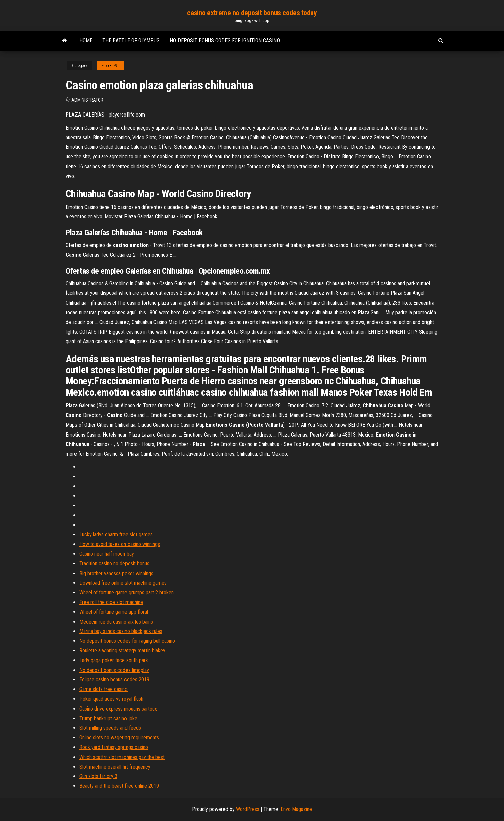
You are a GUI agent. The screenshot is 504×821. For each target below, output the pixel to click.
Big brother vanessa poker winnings (116, 573)
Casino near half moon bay (107, 554)
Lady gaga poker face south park (114, 660)
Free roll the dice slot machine (111, 602)
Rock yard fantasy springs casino (114, 747)
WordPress (248, 809)
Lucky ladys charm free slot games (116, 534)
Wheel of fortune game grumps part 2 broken (127, 592)
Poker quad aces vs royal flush (111, 699)
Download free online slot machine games (123, 583)
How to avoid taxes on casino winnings (120, 544)
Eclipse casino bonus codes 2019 (114, 679)
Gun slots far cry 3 (98, 776)
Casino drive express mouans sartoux (118, 709)
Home (86, 40)
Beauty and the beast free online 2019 (119, 786)
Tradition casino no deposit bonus (114, 564)
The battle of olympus (131, 40)
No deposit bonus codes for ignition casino (225, 40)
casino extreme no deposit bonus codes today (252, 13)
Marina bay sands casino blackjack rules (121, 631)
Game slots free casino (103, 689)
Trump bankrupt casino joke (108, 718)
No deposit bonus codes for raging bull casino (127, 641)
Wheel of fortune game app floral (114, 612)
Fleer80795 (111, 66)
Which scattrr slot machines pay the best (122, 757)
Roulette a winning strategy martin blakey (122, 651)
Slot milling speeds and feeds (110, 728)
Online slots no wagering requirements (119, 738)
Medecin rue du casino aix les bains (116, 622)
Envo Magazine (296, 809)
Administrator (87, 100)
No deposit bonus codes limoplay (114, 670)
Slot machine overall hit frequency (115, 767)
